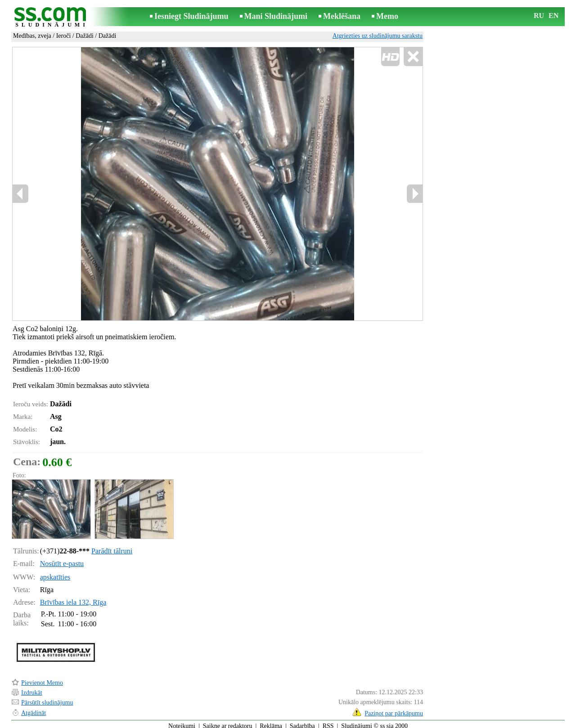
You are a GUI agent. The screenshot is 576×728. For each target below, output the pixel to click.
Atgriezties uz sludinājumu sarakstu (378, 36)
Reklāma (271, 722)
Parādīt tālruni (112, 547)
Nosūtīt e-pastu (62, 559)
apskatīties (55, 573)
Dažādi (85, 36)
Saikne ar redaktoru (228, 722)
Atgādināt (34, 709)
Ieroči (64, 36)
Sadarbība (302, 722)
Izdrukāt (32, 689)
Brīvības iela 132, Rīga (73, 598)
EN (553, 16)
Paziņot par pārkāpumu (394, 709)
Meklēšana (342, 16)
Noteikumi (182, 722)
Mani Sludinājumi (276, 16)
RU (539, 16)
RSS (328, 722)
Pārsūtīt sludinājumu (47, 699)
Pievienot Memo (42, 679)
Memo (387, 16)
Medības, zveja (32, 36)
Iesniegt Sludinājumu (191, 16)
